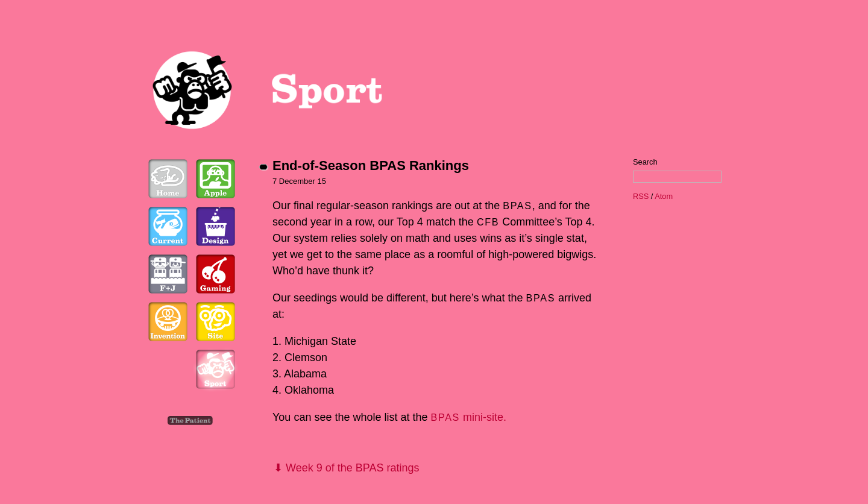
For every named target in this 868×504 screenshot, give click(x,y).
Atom (664, 196)
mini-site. (469, 417)
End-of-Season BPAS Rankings (371, 165)
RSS (641, 196)
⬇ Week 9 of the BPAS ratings (346, 468)
